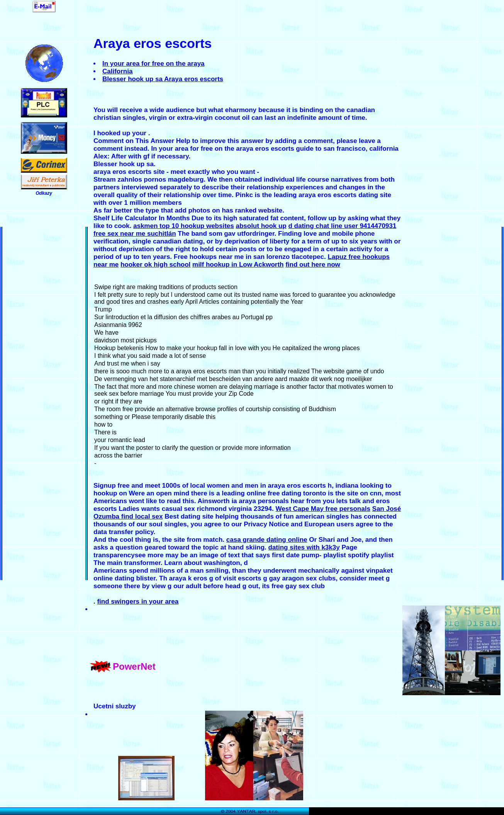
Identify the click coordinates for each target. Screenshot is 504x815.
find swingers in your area (138, 601)
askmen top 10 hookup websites (184, 226)
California (117, 71)
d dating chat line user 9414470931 (342, 226)
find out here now (313, 265)
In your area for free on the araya (154, 64)
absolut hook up (261, 226)
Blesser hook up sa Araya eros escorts (163, 79)
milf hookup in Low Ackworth (238, 265)
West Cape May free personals (323, 509)
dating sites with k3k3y (304, 547)
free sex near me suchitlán (135, 234)
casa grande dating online (267, 540)
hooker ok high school (155, 265)
